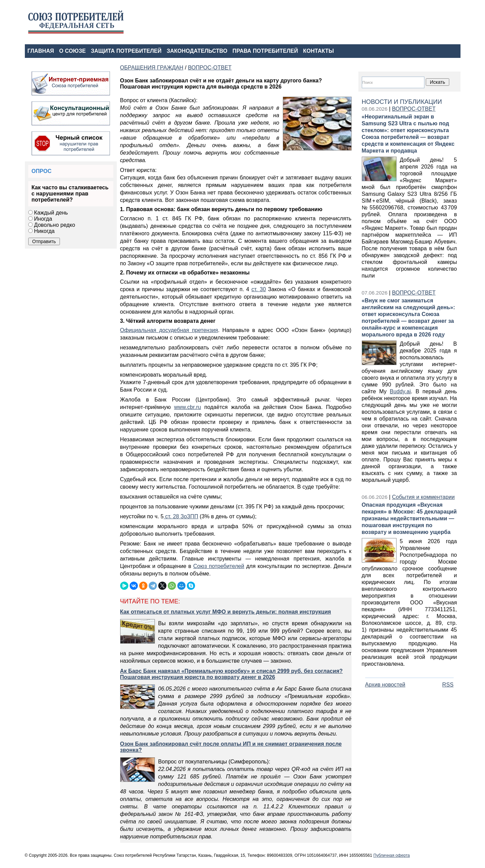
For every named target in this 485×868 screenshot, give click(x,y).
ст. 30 (259, 289)
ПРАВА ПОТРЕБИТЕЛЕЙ (265, 51)
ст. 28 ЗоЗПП (181, 516)
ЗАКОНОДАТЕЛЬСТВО (197, 51)
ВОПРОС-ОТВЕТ (414, 109)
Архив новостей (385, 685)
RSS (448, 685)
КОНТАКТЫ (319, 51)
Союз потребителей (219, 566)
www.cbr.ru (187, 407)
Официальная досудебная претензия (169, 330)
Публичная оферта (392, 855)
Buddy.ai (400, 391)
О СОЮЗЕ (72, 51)
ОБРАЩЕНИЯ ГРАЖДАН (152, 68)
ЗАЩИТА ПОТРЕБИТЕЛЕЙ (126, 51)
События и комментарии (423, 497)
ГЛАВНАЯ (41, 51)
